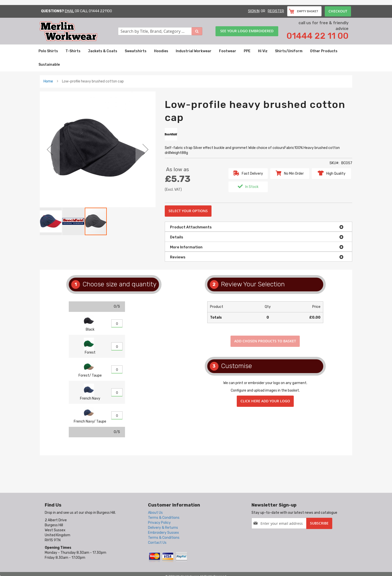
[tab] (258, 227)
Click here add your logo (265, 401)
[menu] (196, 58)
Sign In (254, 11)
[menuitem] (48, 51)
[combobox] (160, 31)
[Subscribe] (319, 523)
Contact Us (157, 543)
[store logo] (79, 31)
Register (276, 11)
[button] (50, 149)
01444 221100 (100, 11)
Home (48, 81)
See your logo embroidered (247, 31)
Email (69, 11)
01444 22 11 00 (317, 36)
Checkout (338, 11)
